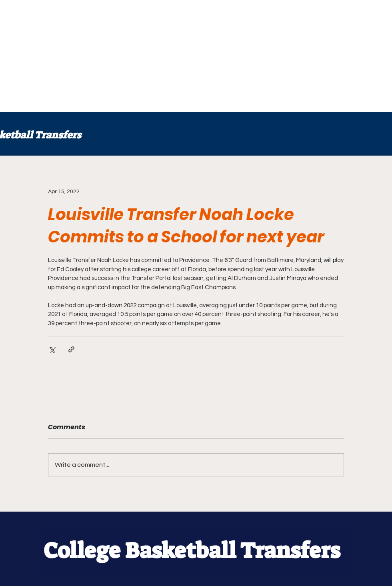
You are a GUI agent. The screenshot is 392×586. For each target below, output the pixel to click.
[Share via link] (71, 349)
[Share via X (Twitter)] (52, 349)
